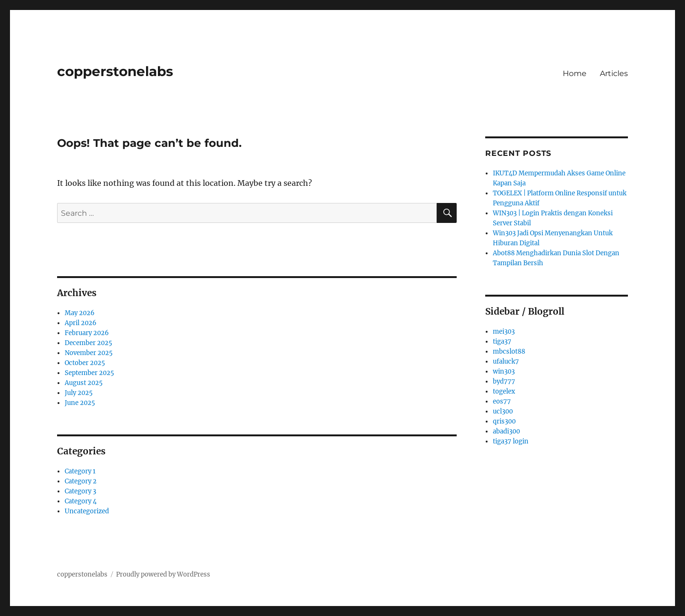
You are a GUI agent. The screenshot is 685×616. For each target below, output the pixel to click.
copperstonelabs (115, 71)
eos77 (502, 401)
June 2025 (80, 403)
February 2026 (87, 333)
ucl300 (503, 411)
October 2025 (85, 363)
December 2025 (88, 343)
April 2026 (81, 323)
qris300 (504, 421)
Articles (614, 73)
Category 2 (81, 481)
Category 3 (80, 491)
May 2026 (80, 313)
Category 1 (80, 471)
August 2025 (84, 383)
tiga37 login (511, 441)
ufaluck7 (506, 361)
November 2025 (89, 353)
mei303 (504, 332)
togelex (504, 391)
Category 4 (81, 501)
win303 (504, 371)
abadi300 (506, 431)
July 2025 (79, 393)
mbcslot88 (509, 351)
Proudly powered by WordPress (163, 574)
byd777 (504, 381)
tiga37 (502, 342)
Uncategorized (87, 511)
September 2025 (89, 373)
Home (575, 73)
